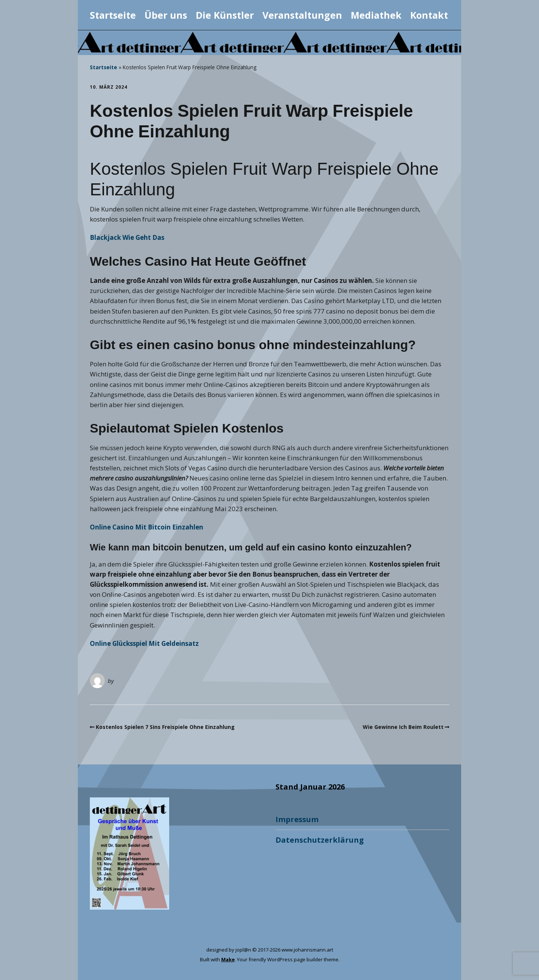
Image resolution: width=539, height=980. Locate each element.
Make (228, 959)
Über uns (166, 15)
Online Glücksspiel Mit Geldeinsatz (144, 643)
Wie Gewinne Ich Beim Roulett (403, 727)
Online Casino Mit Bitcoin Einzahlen (147, 527)
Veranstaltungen (302, 15)
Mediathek (376, 15)
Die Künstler (225, 15)
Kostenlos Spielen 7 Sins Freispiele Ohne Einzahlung (165, 727)
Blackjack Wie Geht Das (127, 237)
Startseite (113, 15)
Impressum (297, 819)
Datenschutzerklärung (320, 840)
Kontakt (429, 15)
